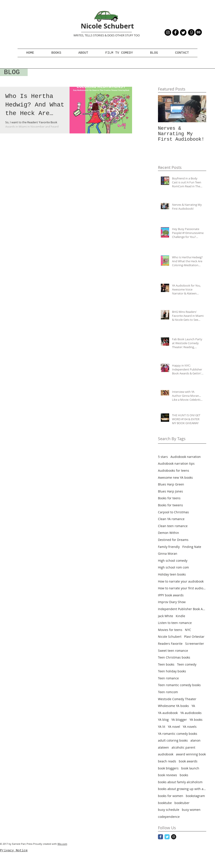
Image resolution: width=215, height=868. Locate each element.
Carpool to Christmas (173, 512)
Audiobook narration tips (176, 463)
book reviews (168, 775)
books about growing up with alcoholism (182, 789)
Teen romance (168, 678)
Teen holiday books (172, 671)
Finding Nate (192, 547)
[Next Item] (199, 109)
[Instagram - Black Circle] (168, 32)
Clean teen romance (173, 526)
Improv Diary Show (172, 602)
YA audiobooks (191, 713)
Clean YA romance (171, 519)
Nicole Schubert (107, 26)
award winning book (191, 754)
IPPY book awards (171, 595)
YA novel (174, 727)
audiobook (166, 754)
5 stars (163, 457)
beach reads (167, 761)
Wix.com (62, 844)
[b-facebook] (176, 32)
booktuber (182, 803)
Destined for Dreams (173, 540)
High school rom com (173, 567)
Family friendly (169, 547)
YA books (196, 720)
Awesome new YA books (175, 477)
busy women (191, 810)
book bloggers (168, 768)
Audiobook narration (186, 457)
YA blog (163, 720)
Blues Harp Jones (170, 491)
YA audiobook (168, 713)
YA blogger (179, 720)
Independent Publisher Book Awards (182, 609)
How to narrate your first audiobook (182, 588)
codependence (169, 817)
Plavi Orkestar (194, 637)
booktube (165, 803)
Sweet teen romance (173, 651)
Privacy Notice (14, 851)
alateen (163, 747)
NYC (188, 630)
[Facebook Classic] (160, 837)
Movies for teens (170, 630)
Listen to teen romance (175, 623)
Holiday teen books (172, 574)
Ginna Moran (168, 554)
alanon (195, 740)
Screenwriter (195, 644)
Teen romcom (168, 692)
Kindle (180, 616)
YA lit (162, 727)
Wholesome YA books (173, 706)
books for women (171, 796)
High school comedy (173, 561)
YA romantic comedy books (178, 734)
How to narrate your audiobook (181, 581)
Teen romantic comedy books (179, 685)
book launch (190, 768)
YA (193, 706)
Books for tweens (170, 505)
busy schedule (169, 810)
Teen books (166, 664)
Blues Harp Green (171, 484)
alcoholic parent (183, 747)
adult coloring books (173, 740)
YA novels (190, 727)
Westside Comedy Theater (177, 699)
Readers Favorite (170, 644)
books (184, 775)
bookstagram (195, 796)
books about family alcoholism (180, 782)
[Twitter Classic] (167, 837)
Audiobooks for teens (174, 470)
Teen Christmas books (174, 657)
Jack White (166, 616)
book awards (188, 761)
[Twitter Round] (183, 32)
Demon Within (168, 533)
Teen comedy (187, 664)
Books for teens (169, 498)
